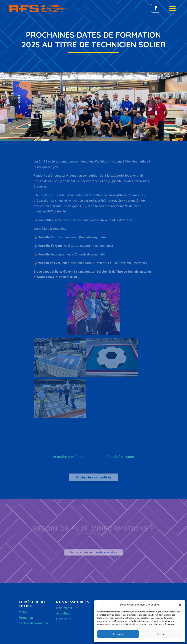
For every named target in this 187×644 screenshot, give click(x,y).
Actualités (63, 614)
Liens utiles (64, 619)
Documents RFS (67, 608)
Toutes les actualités (94, 477)
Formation (26, 618)
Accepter (118, 634)
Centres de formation (33, 623)
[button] (180, 605)
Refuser (161, 634)
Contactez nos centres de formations (93, 552)
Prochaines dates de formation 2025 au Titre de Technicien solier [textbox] (93, 40)
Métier (23, 612)
